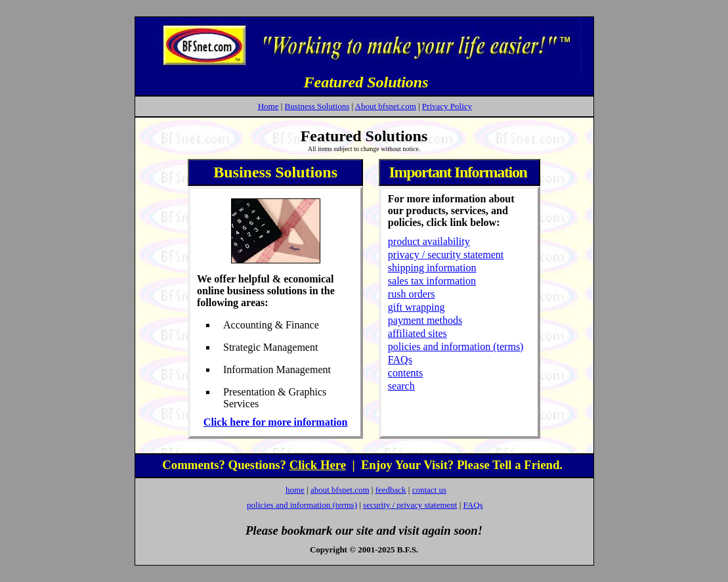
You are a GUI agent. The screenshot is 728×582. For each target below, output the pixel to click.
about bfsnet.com (340, 490)
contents (405, 373)
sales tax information (432, 281)
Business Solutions (317, 106)
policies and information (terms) (456, 347)
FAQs (400, 360)
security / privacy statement (410, 505)
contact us (429, 490)
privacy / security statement (446, 255)
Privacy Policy (447, 106)
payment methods (425, 320)
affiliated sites (418, 333)
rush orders (412, 294)
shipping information (432, 268)
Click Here (318, 465)
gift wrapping (417, 307)
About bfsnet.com (386, 106)
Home (268, 106)
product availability (429, 241)
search (401, 386)
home (295, 490)
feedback (391, 490)
